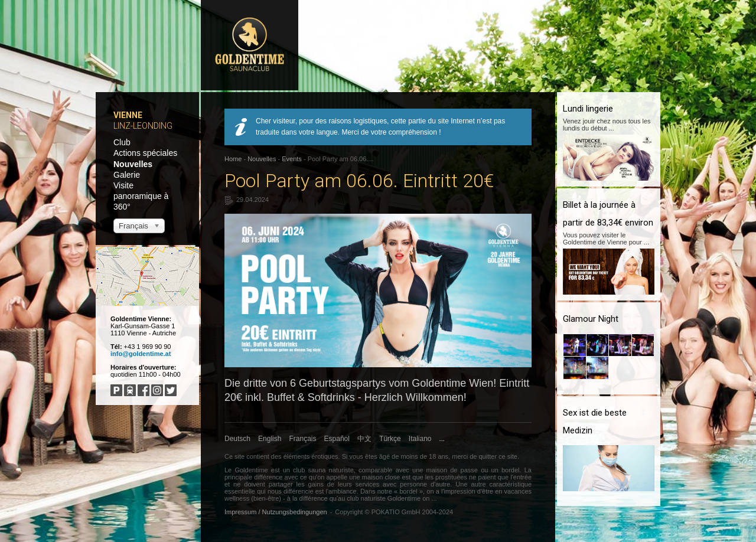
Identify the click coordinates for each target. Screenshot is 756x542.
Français (303, 439)
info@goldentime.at (141, 354)
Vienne (128, 115)
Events (292, 159)
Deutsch (237, 439)
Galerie (127, 175)
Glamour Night (591, 319)
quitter (488, 456)
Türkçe (390, 439)
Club (122, 142)
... (442, 439)
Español (337, 439)
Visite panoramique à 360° (141, 196)
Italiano (420, 439)
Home (233, 159)
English (270, 439)
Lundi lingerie (588, 109)
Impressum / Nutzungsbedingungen (276, 512)
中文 (364, 439)
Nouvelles (133, 164)
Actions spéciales (145, 153)
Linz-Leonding (143, 126)
